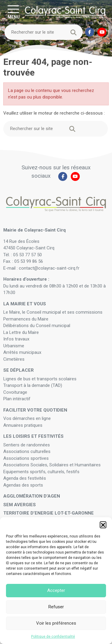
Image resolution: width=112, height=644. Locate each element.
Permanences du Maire (26, 319)
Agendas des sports (23, 485)
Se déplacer (19, 370)
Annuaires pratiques (23, 425)
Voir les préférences (56, 623)
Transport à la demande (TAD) (33, 385)
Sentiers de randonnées (27, 445)
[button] (103, 525)
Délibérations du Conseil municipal (37, 326)
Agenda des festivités (25, 478)
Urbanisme (14, 346)
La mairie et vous (25, 304)
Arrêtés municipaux (22, 352)
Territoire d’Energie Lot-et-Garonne (49, 513)
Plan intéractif (17, 399)
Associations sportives (26, 458)
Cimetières (14, 359)
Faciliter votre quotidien (35, 410)
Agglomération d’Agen (32, 496)
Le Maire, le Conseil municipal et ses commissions (53, 312)
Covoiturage (16, 392)
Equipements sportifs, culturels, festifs (42, 472)
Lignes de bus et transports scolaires (40, 379)
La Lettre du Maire (21, 332)
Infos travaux (16, 339)
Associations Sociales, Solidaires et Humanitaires (52, 465)
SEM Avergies (20, 505)
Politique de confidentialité (53, 637)
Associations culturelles (27, 451)
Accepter (56, 590)
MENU (14, 17)
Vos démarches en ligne (28, 418)
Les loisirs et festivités (33, 436)
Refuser (56, 607)
